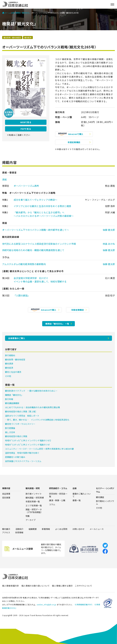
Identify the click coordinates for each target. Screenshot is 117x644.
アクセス (6, 532)
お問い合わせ (78, 529)
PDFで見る (26, 129)
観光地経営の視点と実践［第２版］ (21, 411)
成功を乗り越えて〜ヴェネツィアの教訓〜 (35, 200)
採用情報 (19, 532)
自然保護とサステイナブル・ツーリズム (23, 461)
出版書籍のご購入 (17, 338)
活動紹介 (19, 529)
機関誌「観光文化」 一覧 (57, 324)
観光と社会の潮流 (13, 372)
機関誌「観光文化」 (23, 13)
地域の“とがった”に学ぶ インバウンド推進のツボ (27, 445)
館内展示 (6, 529)
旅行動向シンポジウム (105, 502)
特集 (28, 516)
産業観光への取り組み (15, 457)
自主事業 (6, 494)
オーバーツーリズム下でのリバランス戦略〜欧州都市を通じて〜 (36, 230)
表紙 (4, 179)
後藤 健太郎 (109, 230)
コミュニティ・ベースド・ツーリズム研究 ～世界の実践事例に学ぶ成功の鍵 (39, 449)
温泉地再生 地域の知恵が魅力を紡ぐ (22, 453)
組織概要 (33, 529)
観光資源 (9, 364)
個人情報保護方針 (11, 586)
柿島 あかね (109, 244)
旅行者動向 (10, 355)
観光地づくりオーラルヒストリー (20, 424)
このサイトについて (84, 586)
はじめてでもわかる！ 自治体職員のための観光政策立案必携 (32, 407)
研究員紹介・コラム (58, 488)
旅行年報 (9, 399)
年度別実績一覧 (33, 501)
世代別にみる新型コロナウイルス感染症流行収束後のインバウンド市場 (39, 244)
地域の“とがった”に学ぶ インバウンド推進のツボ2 (28, 440)
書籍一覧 (77, 500)
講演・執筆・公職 (57, 500)
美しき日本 (10, 432)
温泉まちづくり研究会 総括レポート (22, 416)
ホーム (6, 13)
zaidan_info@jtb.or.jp (46, 604)
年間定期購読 (74, 142)
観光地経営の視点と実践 (16, 436)
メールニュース (97, 529)
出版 (13, 13)
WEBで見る (26, 122)
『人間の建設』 (22, 295)
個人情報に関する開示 (62, 586)
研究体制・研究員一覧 (58, 495)
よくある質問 (61, 529)
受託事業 (6, 498)
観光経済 (28, 38)
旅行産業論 (10, 428)
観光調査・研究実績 (35, 498)
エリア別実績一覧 (34, 505)
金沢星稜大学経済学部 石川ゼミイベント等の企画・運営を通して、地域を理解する (40, 280)
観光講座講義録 (12, 403)
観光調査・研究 (33, 488)
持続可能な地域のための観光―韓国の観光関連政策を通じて (33, 250)
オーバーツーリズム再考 (26, 186)
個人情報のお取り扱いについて (36, 586)
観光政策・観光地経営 (12, 38)
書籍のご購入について (82, 495)
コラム (52, 504)
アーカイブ (31, 520)
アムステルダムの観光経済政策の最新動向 (24, 264)
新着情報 (46, 529)
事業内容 (6, 488)
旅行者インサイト (34, 494)
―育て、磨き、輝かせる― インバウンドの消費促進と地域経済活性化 (37, 420)
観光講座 (100, 497)
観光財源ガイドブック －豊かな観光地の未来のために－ (31, 391)
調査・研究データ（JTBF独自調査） (34, 511)
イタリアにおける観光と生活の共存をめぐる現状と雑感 (42, 206)
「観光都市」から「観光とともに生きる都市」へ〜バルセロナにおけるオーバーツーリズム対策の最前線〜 (44, 214)
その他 (8, 376)
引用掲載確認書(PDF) (84, 604)
